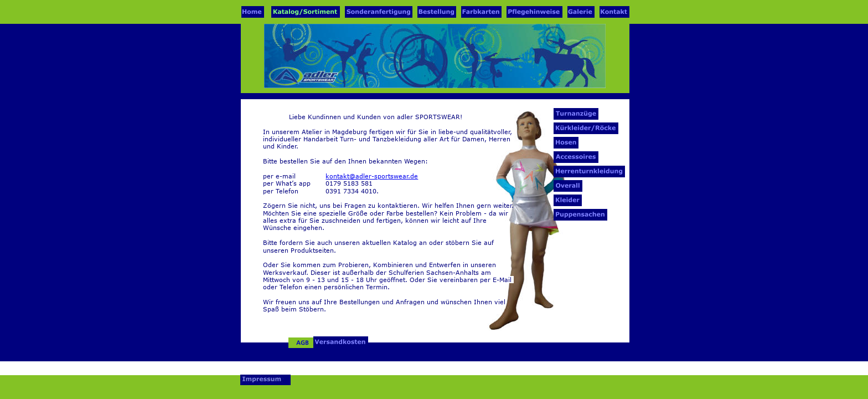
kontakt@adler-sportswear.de (372, 176)
